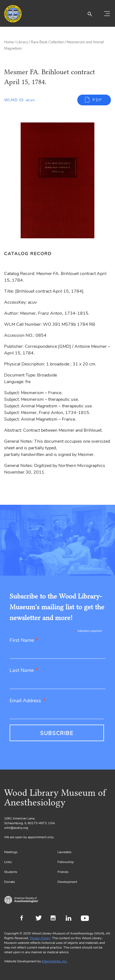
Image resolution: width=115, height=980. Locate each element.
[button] (90, 14)
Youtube (86, 919)
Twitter (40, 919)
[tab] (31, 254)
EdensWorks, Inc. (55, 961)
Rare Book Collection (47, 42)
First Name (24, 641)
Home (9, 42)
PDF (97, 100)
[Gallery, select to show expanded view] (57, 180)
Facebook (25, 919)
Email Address (28, 701)
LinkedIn (71, 919)
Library (22, 42)
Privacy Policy (40, 938)
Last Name (24, 671)
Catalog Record (28, 254)
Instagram (55, 919)
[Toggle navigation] (107, 14)
